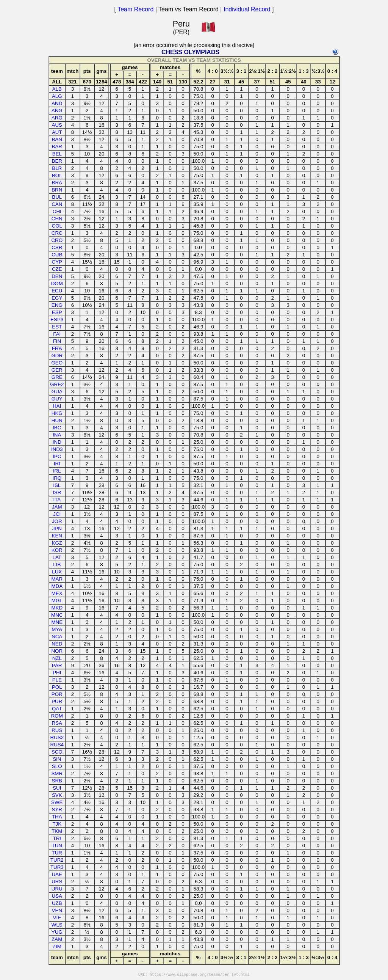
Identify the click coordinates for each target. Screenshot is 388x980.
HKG (57, 413)
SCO (57, 752)
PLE (57, 680)
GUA (57, 392)
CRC (57, 233)
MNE (57, 622)
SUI (57, 788)
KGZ (57, 543)
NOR (57, 651)
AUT (57, 132)
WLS (57, 925)
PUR (57, 701)
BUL (57, 197)
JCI (57, 514)
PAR (57, 665)
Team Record (135, 9)
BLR (57, 168)
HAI (57, 406)
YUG (57, 932)
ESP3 (57, 320)
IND (57, 442)
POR (57, 694)
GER (57, 370)
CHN (57, 219)
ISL (57, 485)
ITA (57, 500)
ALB (57, 89)
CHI (57, 211)
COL (57, 226)
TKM (57, 831)
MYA (57, 629)
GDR (57, 356)
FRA (57, 348)
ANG (57, 111)
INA (57, 435)
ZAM (57, 939)
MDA (57, 586)
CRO (57, 240)
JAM (57, 507)
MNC (57, 615)
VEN (57, 910)
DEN (57, 276)
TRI (57, 838)
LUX (57, 572)
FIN (57, 341)
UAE (57, 874)
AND (57, 103)
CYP (57, 262)
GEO (57, 363)
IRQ (57, 478)
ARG (57, 118)
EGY (57, 298)
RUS (57, 730)
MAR (57, 579)
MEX (57, 593)
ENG (57, 305)
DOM (57, 283)
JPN (57, 528)
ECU (57, 291)
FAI (57, 334)
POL (57, 687)
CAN (57, 204)
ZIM (57, 946)
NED (57, 644)
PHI (57, 673)
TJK (57, 824)
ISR (57, 492)
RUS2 (57, 737)
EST (57, 327)
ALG (57, 96)
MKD (57, 608)
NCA (57, 637)
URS (57, 882)
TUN (57, 846)
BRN (57, 190)
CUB (57, 255)
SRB (57, 781)
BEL (57, 154)
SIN (57, 759)
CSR (57, 247)
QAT (57, 709)
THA (57, 817)
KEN (57, 536)
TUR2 (57, 860)
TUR (57, 853)
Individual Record (247, 9)
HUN (57, 420)
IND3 (57, 449)
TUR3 (57, 867)
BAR (57, 147)
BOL (57, 175)
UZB (57, 903)
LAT (57, 557)
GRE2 (57, 384)
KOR (57, 550)
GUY (57, 399)
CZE (57, 269)
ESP (57, 312)
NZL (57, 658)
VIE (57, 918)
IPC (57, 456)
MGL (57, 601)
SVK (57, 795)
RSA (57, 723)
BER (57, 161)
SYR (57, 810)
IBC (57, 428)
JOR (57, 521)
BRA (57, 183)
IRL (57, 471)
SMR (57, 773)
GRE (57, 377)
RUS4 (57, 745)
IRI (57, 464)
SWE (57, 802)
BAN (57, 139)
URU (57, 889)
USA (57, 896)
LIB (57, 565)
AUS (57, 125)
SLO (57, 766)
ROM (57, 716)
